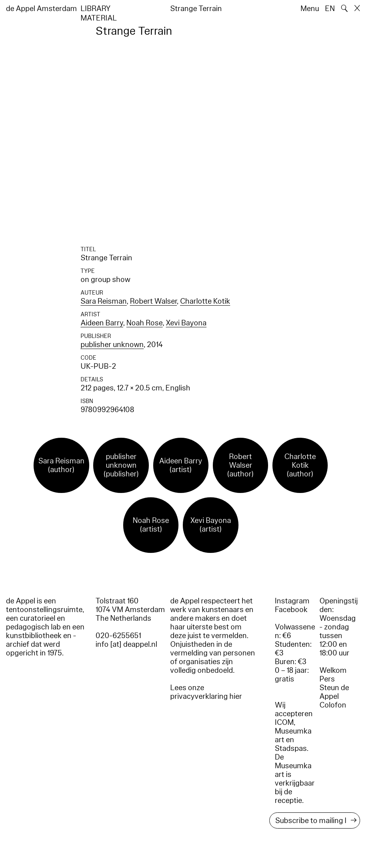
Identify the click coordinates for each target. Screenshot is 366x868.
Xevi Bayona (186, 323)
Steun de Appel (334, 692)
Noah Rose (145, 323)
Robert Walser (153, 301)
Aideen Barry (102, 323)
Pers (327, 679)
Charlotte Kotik (205, 301)
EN (330, 9)
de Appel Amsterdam (41, 9)
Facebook (291, 610)
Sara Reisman (104, 301)
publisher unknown (112, 345)
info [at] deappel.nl (126, 644)
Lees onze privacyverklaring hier (206, 692)
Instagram (292, 601)
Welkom (333, 670)
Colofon (333, 705)
